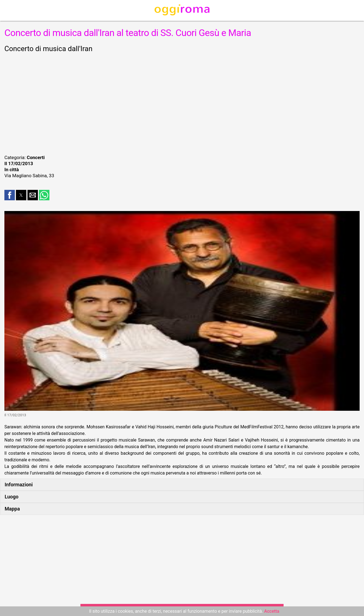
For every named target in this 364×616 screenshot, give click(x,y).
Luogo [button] (12, 497)
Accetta (272, 611)
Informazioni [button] (19, 485)
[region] (182, 103)
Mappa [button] (12, 509)
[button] (10, 195)
